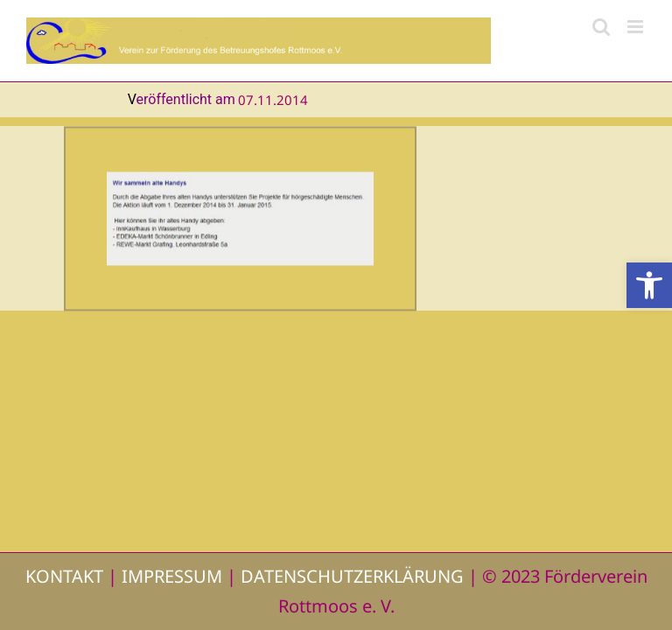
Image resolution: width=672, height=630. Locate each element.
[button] (649, 285)
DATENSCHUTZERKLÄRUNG (352, 576)
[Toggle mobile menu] (637, 27)
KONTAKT (64, 576)
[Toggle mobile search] (601, 27)
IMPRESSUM (172, 576)
